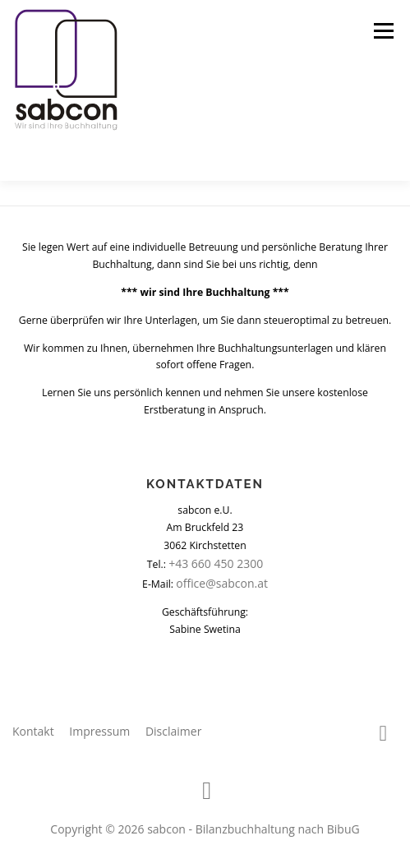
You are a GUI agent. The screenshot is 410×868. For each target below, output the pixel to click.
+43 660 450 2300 (216, 563)
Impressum (99, 731)
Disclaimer (173, 731)
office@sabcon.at (222, 583)
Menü (382, 31)
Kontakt (33, 731)
